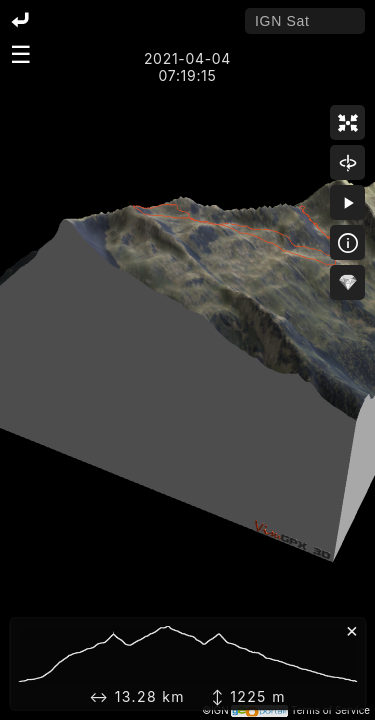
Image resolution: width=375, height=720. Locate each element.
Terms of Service (330, 710)
